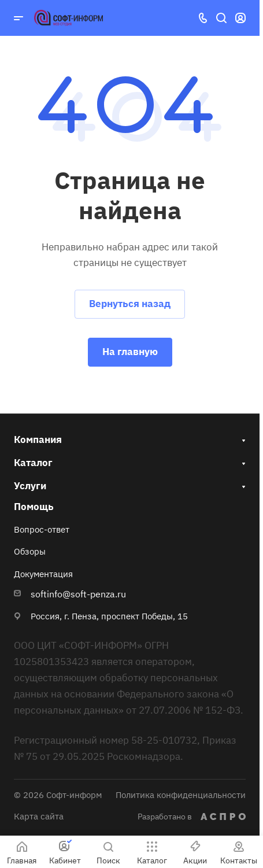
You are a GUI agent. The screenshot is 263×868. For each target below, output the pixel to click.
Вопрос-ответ (42, 529)
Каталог (33, 463)
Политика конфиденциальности (181, 795)
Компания (38, 439)
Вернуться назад (130, 304)
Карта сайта (39, 816)
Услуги (30, 486)
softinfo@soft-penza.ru (78, 594)
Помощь (34, 507)
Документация (43, 574)
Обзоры (30, 551)
